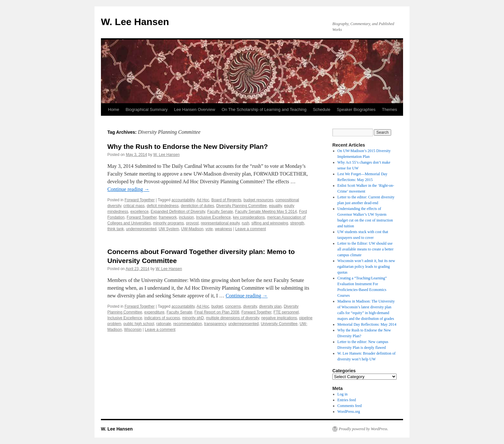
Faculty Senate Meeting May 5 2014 (266, 212)
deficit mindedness (162, 206)
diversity (250, 306)
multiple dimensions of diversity (233, 318)
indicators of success (162, 318)
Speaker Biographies (356, 109)
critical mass (134, 206)
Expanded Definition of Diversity (178, 212)
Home (114, 109)
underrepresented (141, 229)
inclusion (187, 217)
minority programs (168, 223)
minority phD (193, 318)
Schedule (321, 109)
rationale (164, 324)
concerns (233, 306)
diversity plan (270, 306)
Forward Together (139, 200)
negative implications (279, 318)
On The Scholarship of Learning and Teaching (264, 109)
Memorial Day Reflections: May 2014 (367, 324)
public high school (139, 324)
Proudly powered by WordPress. (364, 429)
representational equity (220, 223)
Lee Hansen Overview (194, 109)
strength (297, 223)
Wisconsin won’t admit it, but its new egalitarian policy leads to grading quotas (366, 267)
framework (168, 217)
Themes (389, 109)
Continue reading (128, 189)
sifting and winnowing (270, 223)
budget (217, 306)
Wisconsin (133, 330)
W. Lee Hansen (135, 22)
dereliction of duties (198, 206)
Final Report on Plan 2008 (217, 312)
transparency (215, 324)
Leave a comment (251, 229)
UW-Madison (192, 229)
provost (192, 223)
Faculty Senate (220, 212)
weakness (224, 229)
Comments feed (350, 406)
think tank (116, 229)
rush (245, 223)
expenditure (154, 312)
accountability (183, 200)
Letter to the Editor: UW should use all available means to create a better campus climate (366, 249)
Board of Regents (226, 200)
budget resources (258, 200)
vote (209, 229)
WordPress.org (349, 412)
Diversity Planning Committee (242, 206)
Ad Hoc (203, 200)
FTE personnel (286, 312)
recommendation (188, 324)
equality (275, 206)
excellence (139, 212)
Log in (343, 394)
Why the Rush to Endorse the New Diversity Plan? (188, 146)
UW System (169, 229)
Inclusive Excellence (213, 217)
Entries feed (347, 400)
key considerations (249, 217)
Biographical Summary (147, 109)
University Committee (279, 324)
